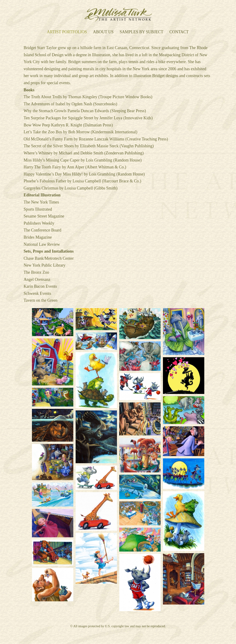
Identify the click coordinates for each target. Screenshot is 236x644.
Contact (179, 32)
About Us (103, 32)
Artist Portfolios (67, 32)
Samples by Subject (141, 32)
